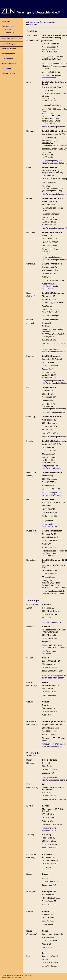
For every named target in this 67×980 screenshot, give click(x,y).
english (13, 73)
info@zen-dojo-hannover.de (53, 257)
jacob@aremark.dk (50, 778)
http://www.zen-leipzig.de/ (52, 468)
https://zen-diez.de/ (50, 527)
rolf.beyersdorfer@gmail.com (54, 744)
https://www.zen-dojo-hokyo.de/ (55, 163)
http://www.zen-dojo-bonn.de (53, 412)
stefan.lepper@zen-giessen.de (54, 676)
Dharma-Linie (10, 33)
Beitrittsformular (8, 54)
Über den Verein (8, 26)
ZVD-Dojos (9, 30)
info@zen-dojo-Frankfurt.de (53, 381)
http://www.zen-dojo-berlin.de (54, 127)
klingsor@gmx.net (49, 828)
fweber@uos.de (48, 284)
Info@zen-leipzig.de (50, 466)
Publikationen (7, 59)
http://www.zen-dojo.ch (51, 315)
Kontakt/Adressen (9, 49)
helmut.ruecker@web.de (52, 493)
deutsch (5, 73)
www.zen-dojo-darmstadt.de (53, 594)
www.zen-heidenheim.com (53, 746)
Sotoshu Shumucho (10, 64)
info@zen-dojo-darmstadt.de (53, 591)
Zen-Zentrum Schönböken (12, 39)
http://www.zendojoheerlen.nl (54, 352)
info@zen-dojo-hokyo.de (52, 161)
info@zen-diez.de (49, 524)
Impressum (6, 68)
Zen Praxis (6, 21)
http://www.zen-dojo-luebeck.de (55, 194)
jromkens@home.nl (50, 349)
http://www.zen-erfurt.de (52, 622)
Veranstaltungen (8, 44)
